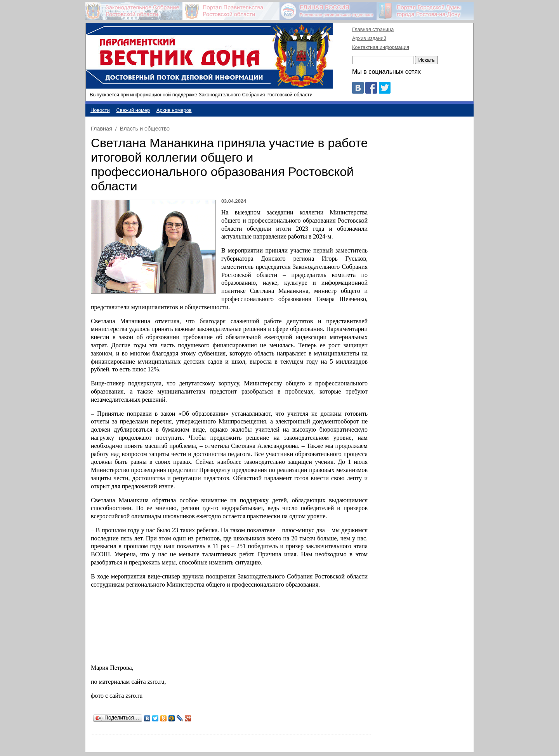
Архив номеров (174, 110)
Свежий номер (133, 110)
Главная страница (373, 29)
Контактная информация (381, 47)
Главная (102, 129)
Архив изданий (369, 38)
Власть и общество (145, 129)
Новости (100, 110)
